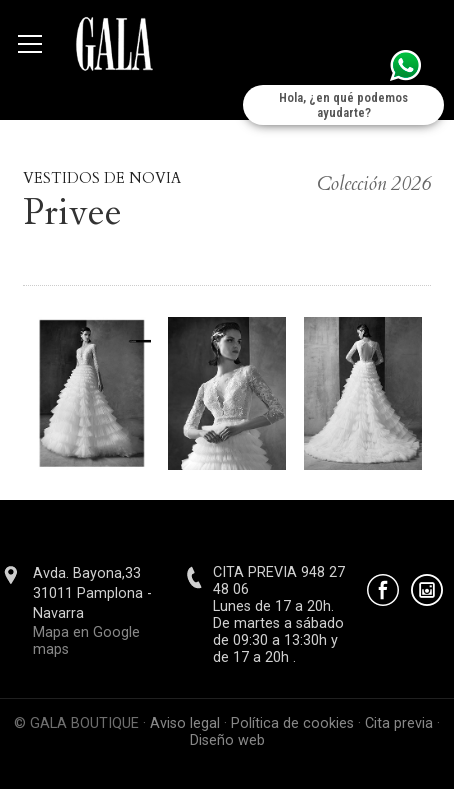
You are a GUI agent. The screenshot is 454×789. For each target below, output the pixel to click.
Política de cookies (292, 723)
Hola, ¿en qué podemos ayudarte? (343, 105)
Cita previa (401, 723)
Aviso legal (185, 723)
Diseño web (227, 740)
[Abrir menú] (30, 44)
